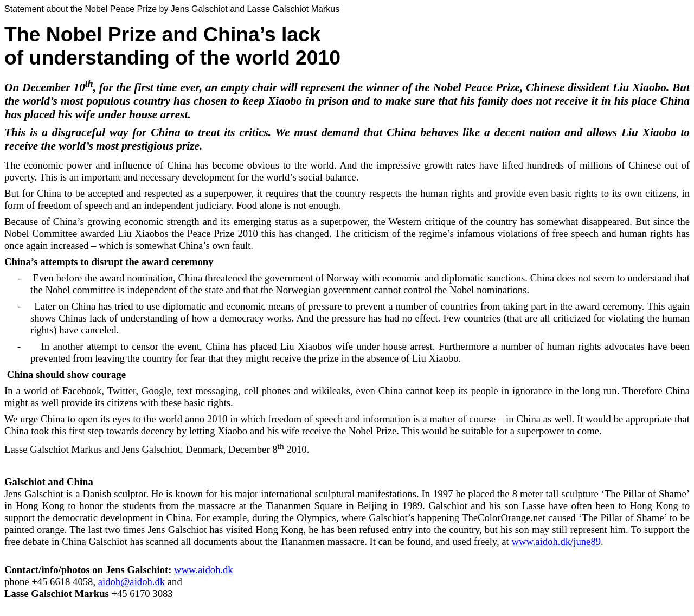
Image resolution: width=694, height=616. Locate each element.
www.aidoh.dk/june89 (556, 541)
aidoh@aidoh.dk (131, 582)
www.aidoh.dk (204, 570)
